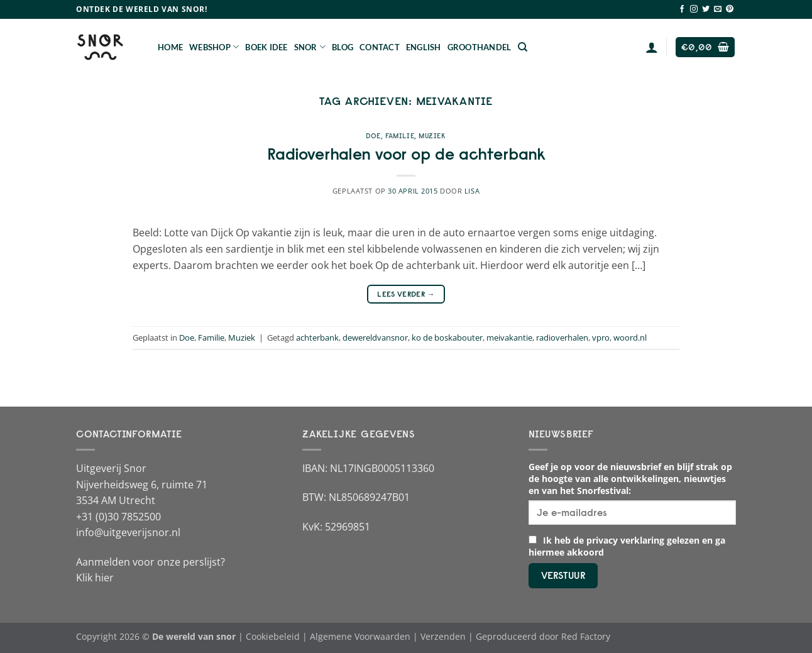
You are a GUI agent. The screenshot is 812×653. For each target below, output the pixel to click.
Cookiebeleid (273, 636)
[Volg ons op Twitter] (706, 9)
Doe (373, 136)
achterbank (317, 337)
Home (170, 47)
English (424, 47)
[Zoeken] (523, 47)
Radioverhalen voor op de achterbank (406, 154)
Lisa (472, 191)
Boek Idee (266, 47)
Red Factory (586, 636)
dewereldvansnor (375, 337)
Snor (310, 47)
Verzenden (443, 636)
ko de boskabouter (447, 337)
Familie (400, 136)
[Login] (652, 47)
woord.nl (630, 337)
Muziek (432, 136)
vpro (601, 337)
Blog (343, 47)
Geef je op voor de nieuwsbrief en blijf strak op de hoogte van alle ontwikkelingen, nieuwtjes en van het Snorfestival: (630, 479)
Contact (380, 47)
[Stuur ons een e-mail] (718, 9)
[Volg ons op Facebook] (682, 9)
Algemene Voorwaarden (360, 636)
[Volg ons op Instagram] (694, 9)
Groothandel (480, 47)
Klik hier (95, 578)
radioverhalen (562, 337)
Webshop (214, 47)
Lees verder (406, 294)
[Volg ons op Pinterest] (730, 9)
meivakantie (509, 337)
